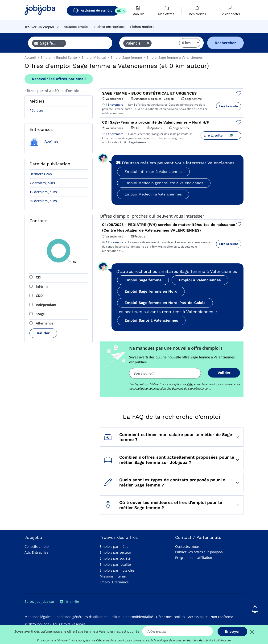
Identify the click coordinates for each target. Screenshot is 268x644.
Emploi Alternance (114, 582)
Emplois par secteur (115, 552)
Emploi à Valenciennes (200, 280)
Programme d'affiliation (194, 558)
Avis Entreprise (36, 552)
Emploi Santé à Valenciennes (151, 320)
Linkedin (69, 602)
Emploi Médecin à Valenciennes (153, 194)
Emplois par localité (115, 564)
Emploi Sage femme (143, 280)
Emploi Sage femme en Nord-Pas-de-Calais (165, 303)
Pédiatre (36, 110)
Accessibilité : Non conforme (211, 617)
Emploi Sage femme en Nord (151, 291)
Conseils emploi (37, 546)
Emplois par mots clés (117, 570)
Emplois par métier (115, 546)
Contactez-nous (187, 546)
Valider (43, 333)
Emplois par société (115, 558)
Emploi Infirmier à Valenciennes (153, 172)
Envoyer (232, 631)
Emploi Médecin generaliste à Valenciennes (164, 183)
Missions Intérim (113, 576)
